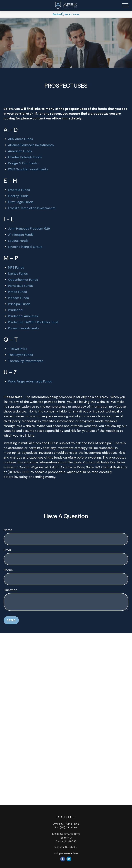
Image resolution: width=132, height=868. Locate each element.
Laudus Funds (18, 241)
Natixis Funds (18, 274)
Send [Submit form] (11, 620)
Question (10, 590)
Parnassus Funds (20, 286)
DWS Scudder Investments (28, 169)
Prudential (16, 310)
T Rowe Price (18, 349)
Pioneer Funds (18, 298)
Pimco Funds (17, 292)
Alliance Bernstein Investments (31, 145)
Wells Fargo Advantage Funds (30, 381)
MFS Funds (16, 267)
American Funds (20, 151)
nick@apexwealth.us (66, 853)
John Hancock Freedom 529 (29, 229)
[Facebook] (63, 859)
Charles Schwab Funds (25, 157)
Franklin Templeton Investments (32, 208)
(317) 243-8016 (70, 824)
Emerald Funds (19, 190)
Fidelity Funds (18, 196)
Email (8, 550)
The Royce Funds (21, 355)
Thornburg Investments (26, 361)
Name (8, 530)
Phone (8, 570)
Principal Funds (19, 304)
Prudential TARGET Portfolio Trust (33, 322)
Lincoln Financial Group (25, 247)
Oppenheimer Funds (23, 280)
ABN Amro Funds (21, 139)
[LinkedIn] (69, 859)
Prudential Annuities (23, 316)
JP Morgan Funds (21, 235)
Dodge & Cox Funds (23, 163)
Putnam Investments (23, 328)
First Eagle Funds (21, 202)
